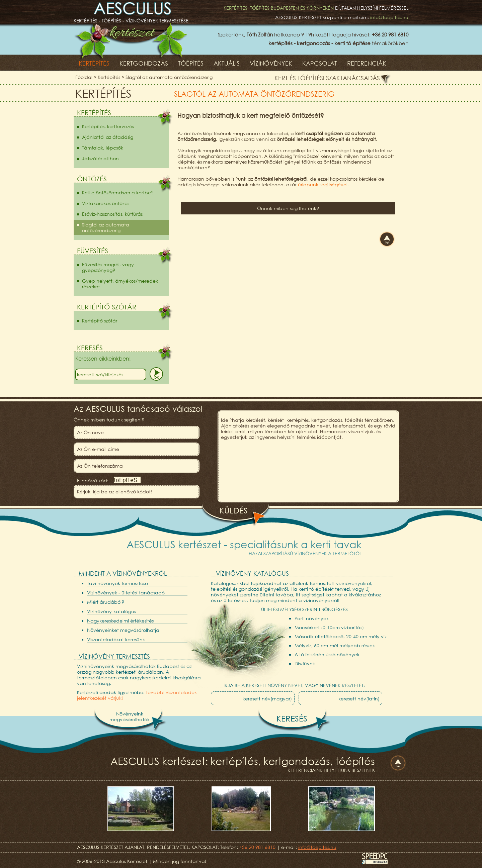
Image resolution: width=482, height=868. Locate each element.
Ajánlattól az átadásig (108, 137)
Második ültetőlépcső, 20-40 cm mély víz (341, 636)
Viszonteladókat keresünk (116, 639)
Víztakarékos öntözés (106, 203)
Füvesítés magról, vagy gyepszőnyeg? (108, 267)
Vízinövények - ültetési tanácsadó (126, 593)
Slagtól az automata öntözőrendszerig (169, 77)
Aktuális (227, 63)
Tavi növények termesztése (117, 583)
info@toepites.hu (389, 17)
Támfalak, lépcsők (103, 148)
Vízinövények (271, 63)
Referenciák (367, 63)
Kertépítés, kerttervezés (108, 126)
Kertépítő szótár (100, 321)
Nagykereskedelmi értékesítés (120, 621)
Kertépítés (94, 63)
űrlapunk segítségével (323, 184)
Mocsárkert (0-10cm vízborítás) (329, 627)
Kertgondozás (144, 63)
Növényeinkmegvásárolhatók (130, 716)
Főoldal (84, 77)
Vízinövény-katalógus (111, 611)
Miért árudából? (106, 602)
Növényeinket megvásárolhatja (123, 630)
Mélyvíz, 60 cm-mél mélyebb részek (335, 645)
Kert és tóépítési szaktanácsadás (327, 78)
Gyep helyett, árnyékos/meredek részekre (120, 284)
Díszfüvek (305, 663)
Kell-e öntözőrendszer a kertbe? (118, 192)
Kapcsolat (320, 63)
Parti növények (312, 618)
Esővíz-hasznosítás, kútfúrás (112, 214)
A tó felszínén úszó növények (327, 654)
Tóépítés (191, 63)
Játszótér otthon (100, 158)
